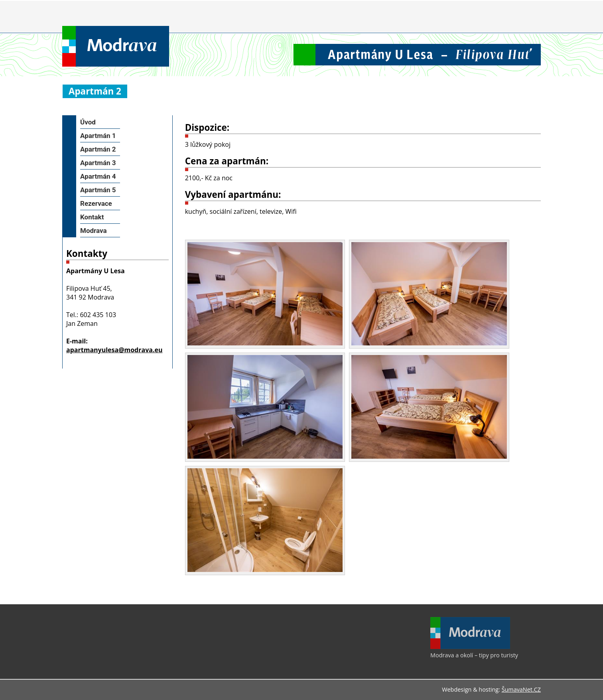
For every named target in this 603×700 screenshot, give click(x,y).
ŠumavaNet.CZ (521, 689)
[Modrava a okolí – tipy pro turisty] (470, 647)
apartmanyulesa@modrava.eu (114, 350)
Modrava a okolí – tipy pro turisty (474, 655)
